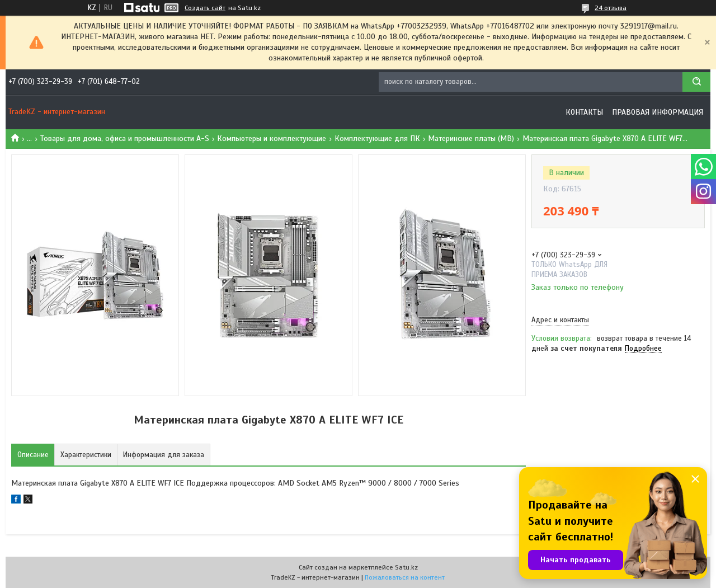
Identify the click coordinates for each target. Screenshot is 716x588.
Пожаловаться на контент (405, 577)
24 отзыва (611, 8)
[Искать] (696, 82)
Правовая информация (658, 112)
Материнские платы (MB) (471, 138)
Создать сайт (205, 8)
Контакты (584, 112)
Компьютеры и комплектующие (272, 138)
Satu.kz (406, 567)
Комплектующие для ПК (377, 138)
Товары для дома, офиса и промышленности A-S (125, 138)
